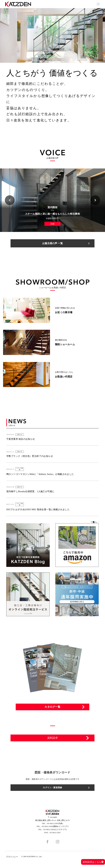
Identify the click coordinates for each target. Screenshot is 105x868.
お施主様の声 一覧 (52, 243)
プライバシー (12, 857)
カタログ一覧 (52, 707)
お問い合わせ (53, 749)
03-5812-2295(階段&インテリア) (55, 826)
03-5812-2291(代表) (55, 823)
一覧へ (94, 522)
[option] (52, 35)
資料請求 (53, 738)
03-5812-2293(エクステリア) (55, 829)
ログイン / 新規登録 (52, 788)
